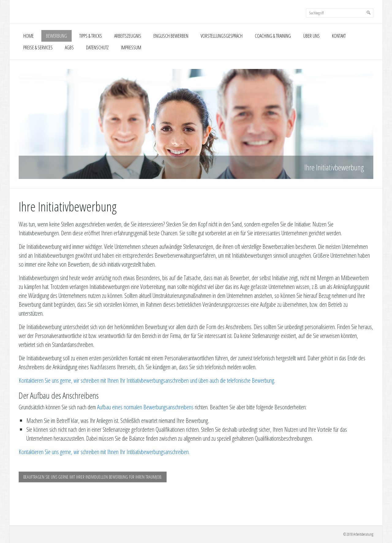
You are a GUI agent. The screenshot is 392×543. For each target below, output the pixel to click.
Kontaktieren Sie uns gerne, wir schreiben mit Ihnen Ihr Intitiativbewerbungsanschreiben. (104, 452)
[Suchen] (369, 13)
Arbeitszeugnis (128, 36)
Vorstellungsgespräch (222, 36)
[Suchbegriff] (340, 13)
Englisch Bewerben (171, 36)
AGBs (69, 47)
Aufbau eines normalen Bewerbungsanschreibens (145, 407)
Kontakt (339, 36)
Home (28, 36)
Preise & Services (38, 47)
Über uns (311, 36)
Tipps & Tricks (91, 36)
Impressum (131, 47)
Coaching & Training (273, 36)
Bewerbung (57, 36)
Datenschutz (97, 47)
